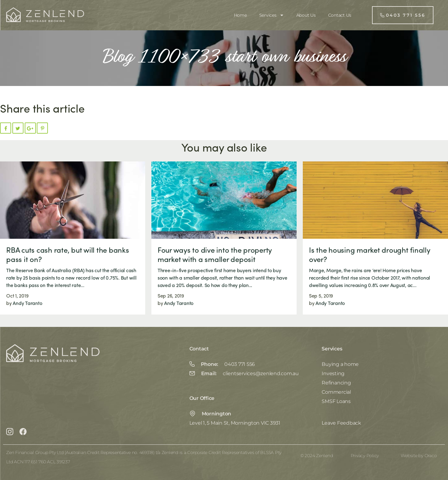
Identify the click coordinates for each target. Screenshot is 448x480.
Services (272, 15)
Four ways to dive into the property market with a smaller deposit (215, 254)
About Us (306, 15)
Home (240, 15)
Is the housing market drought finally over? (370, 254)
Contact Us (340, 15)
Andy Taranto (27, 303)
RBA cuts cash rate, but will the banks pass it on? (68, 254)
